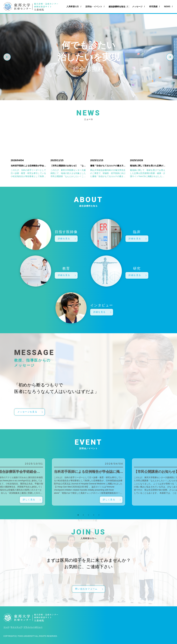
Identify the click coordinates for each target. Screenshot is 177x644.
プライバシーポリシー (33, 627)
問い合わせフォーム (86, 589)
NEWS (167, 7)
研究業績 (153, 7)
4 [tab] (94, 515)
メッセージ (137, 7)
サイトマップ (16, 627)
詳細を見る (64, 239)
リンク (6, 627)
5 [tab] (99, 515)
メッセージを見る (27, 412)
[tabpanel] (88, 482)
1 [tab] (83, 96)
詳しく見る (29, 500)
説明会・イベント (94, 7)
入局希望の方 (73, 7)
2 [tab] (88, 96)
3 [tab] (94, 96)
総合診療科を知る (117, 7)
